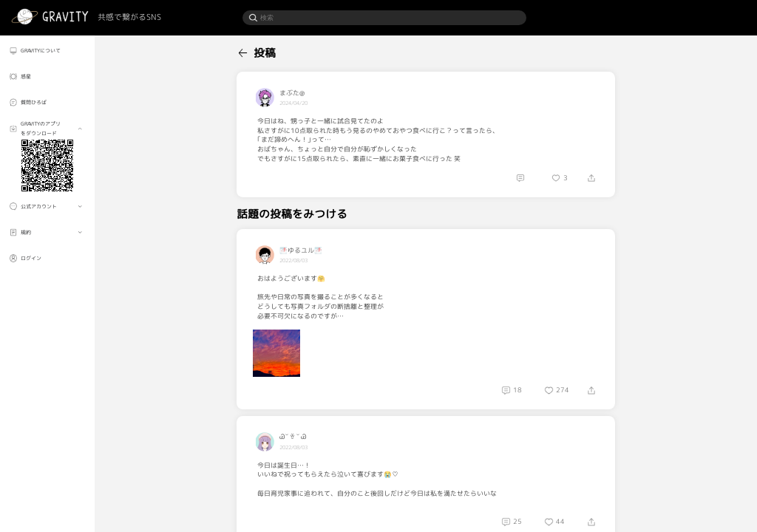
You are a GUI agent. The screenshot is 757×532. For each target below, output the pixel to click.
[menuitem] (47, 50)
